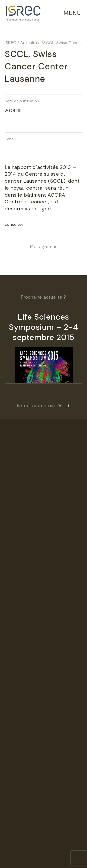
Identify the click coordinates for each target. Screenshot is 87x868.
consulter (14, 224)
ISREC (10, 43)
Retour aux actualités (40, 406)
